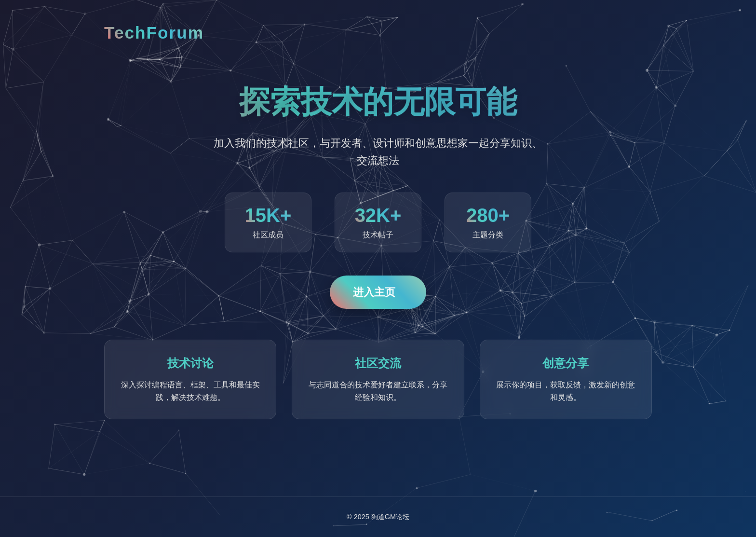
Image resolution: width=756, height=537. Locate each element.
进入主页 (374, 293)
